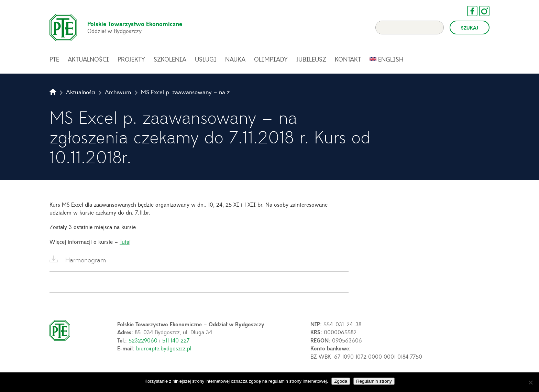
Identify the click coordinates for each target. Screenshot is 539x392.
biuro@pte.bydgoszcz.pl (164, 348)
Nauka (235, 59)
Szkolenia (170, 59)
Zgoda (341, 381)
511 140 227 (176, 340)
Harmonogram (86, 260)
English (391, 59)
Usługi (206, 59)
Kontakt (348, 59)
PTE (54, 59)
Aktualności (88, 59)
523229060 (143, 340)
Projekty (131, 59)
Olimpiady (271, 59)
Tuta (124, 241)
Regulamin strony (374, 381)
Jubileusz (311, 59)
